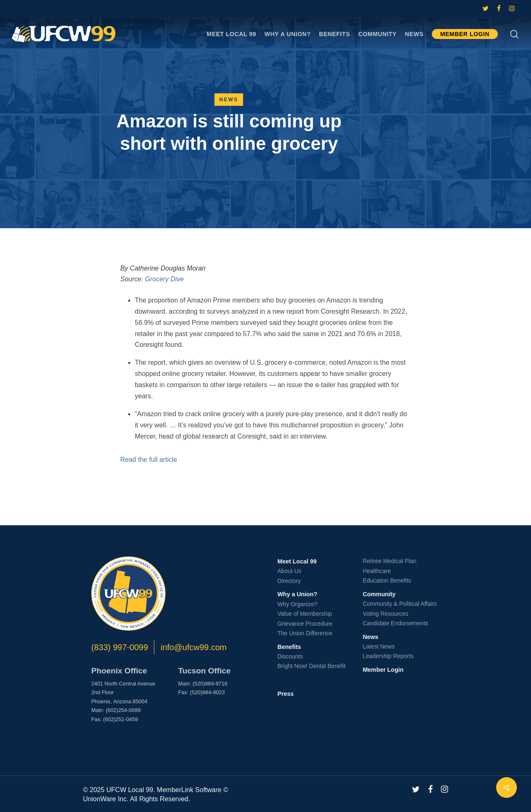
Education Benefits (387, 580)
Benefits (289, 647)
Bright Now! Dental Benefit (312, 666)
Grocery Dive (164, 279)
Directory (289, 581)
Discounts (290, 656)
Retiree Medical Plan (389, 561)
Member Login (383, 670)
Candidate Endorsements (395, 623)
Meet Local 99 (297, 561)
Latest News (379, 646)
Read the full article (149, 460)
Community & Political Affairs (400, 604)
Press (286, 694)
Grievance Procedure (305, 624)
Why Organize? (297, 604)
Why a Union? (297, 594)
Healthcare (377, 571)
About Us (290, 571)
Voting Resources (385, 614)
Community (379, 594)
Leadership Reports (388, 656)
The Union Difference (305, 633)
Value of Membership (305, 614)
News (229, 100)
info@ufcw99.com (194, 647)
